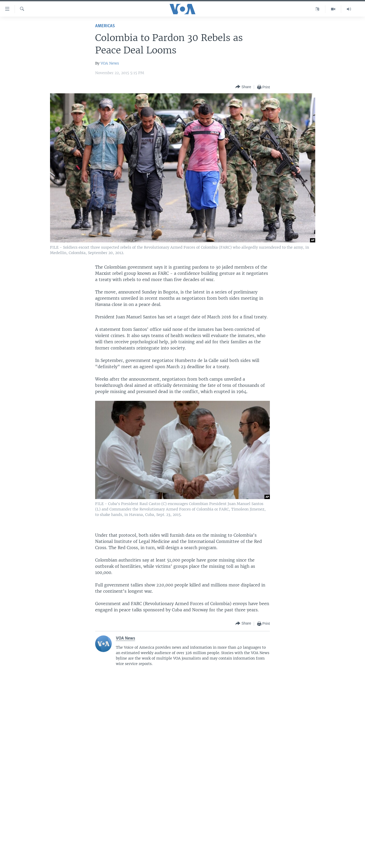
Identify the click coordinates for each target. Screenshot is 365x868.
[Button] (243, 87)
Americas (105, 26)
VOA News (110, 63)
